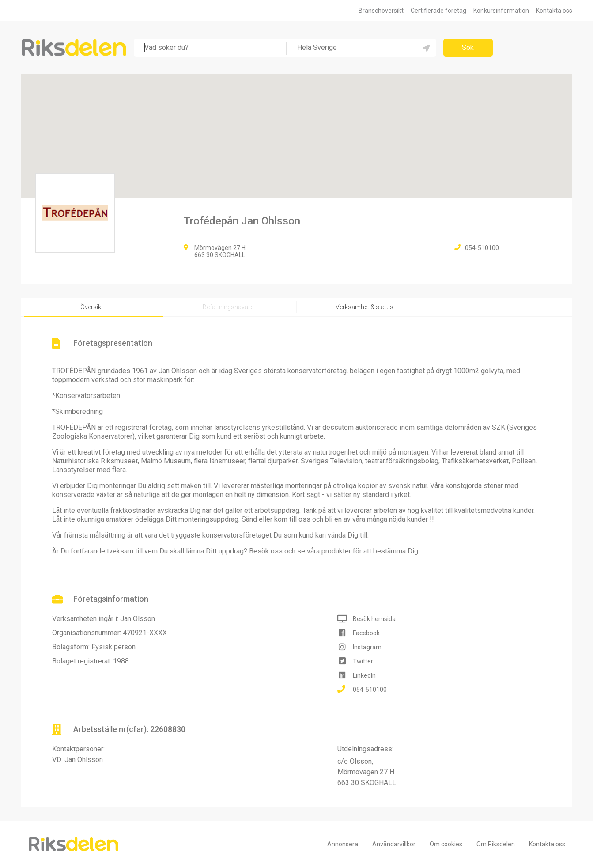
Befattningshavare (228, 307)
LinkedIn (364, 675)
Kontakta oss (554, 11)
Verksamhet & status (364, 307)
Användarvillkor (394, 845)
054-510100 (370, 690)
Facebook (366, 633)
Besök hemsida (374, 619)
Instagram (367, 647)
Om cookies (446, 845)
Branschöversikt (381, 11)
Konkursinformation (501, 11)
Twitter (363, 661)
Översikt (92, 307)
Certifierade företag (438, 11)
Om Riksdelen (496, 845)
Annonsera (343, 845)
